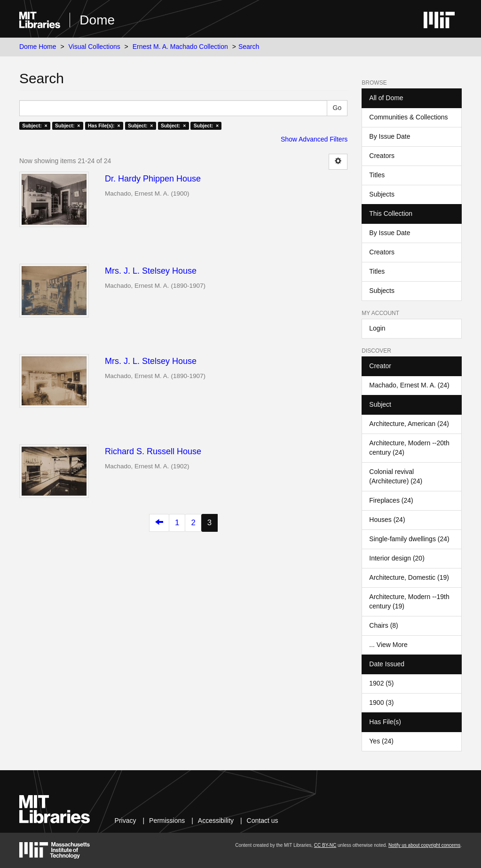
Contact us (263, 821)
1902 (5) (381, 683)
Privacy (126, 821)
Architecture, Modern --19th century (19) (409, 601)
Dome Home (38, 47)
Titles (377, 175)
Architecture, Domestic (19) (409, 577)
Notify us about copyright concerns (424, 845)
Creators (382, 156)
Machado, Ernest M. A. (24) (409, 385)
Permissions (167, 821)
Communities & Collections (408, 117)
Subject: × (35, 126)
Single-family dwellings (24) (409, 539)
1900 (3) (381, 702)
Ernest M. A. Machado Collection (180, 47)
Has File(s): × (104, 126)
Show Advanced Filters (314, 139)
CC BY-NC (325, 845)
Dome (97, 20)
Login (377, 328)
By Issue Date (390, 136)
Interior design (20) (397, 558)
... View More (388, 645)
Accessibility (216, 821)
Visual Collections (94, 47)
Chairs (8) (383, 625)
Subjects (382, 194)
